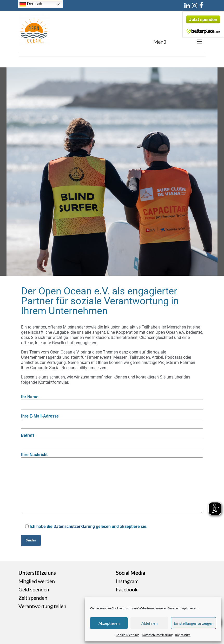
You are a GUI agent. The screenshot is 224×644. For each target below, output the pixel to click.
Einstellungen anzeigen (194, 623)
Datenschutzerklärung (157, 635)
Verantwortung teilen (42, 606)
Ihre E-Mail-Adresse (112, 420)
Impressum (183, 635)
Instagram (127, 581)
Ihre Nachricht (112, 457)
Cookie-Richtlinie (127, 635)
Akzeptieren (109, 623)
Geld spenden (34, 589)
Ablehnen (149, 623)
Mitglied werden (37, 581)
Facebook (127, 589)
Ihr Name (112, 401)
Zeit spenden (33, 598)
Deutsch (31, 4)
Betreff (112, 439)
